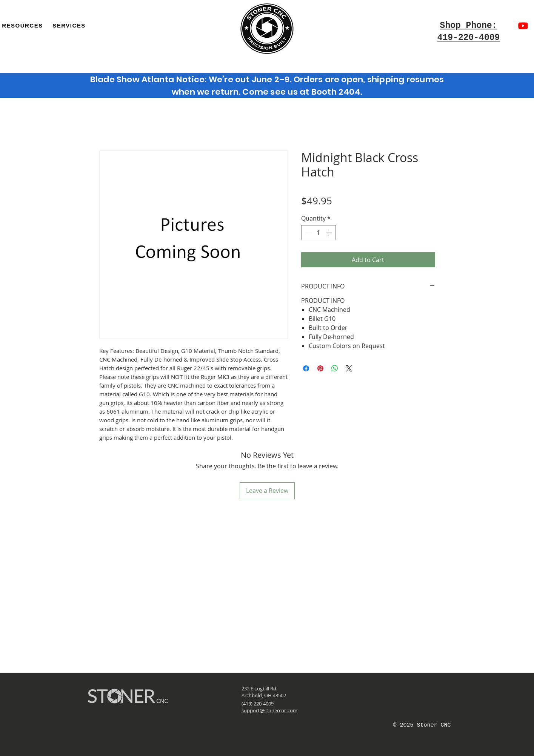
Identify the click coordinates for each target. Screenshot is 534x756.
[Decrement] (308, 233)
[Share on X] (349, 368)
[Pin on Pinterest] (320, 368)
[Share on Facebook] (306, 368)
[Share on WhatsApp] (335, 368)
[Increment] (329, 233)
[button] (69, 25)
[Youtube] (523, 26)
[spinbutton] (319, 233)
